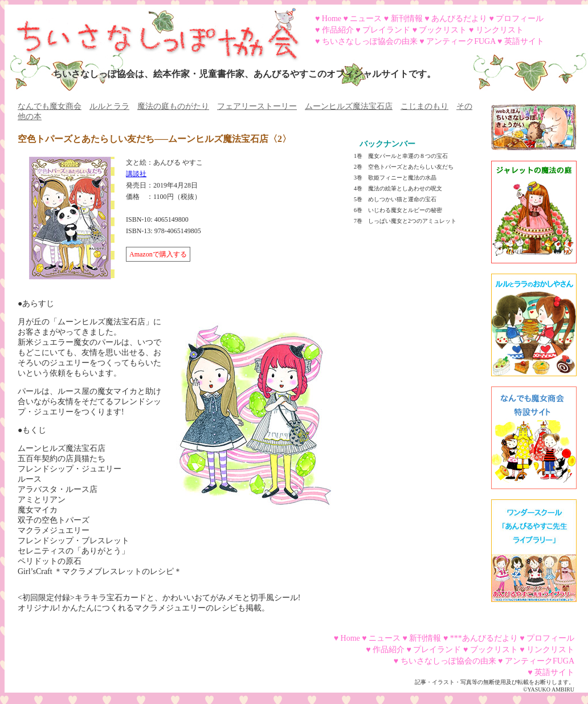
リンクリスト (500, 30)
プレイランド (386, 30)
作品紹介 (338, 30)
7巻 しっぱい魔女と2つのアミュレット (405, 221)
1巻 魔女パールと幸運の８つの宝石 (401, 156)
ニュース (366, 19)
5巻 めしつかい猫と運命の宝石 (395, 199)
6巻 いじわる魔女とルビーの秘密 (398, 210)
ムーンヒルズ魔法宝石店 (349, 106)
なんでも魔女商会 (50, 106)
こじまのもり (424, 106)
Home (332, 19)
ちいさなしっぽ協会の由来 (370, 41)
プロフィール (520, 19)
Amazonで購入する (158, 254)
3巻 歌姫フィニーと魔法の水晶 (395, 178)
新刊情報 (407, 19)
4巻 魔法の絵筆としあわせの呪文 (398, 188)
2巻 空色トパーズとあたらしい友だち (404, 167)
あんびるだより (459, 19)
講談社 (136, 174)
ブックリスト (443, 30)
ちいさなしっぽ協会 (153, 30)
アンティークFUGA (461, 41)
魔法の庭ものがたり (173, 106)
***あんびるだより (484, 638)
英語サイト (524, 41)
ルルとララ (109, 106)
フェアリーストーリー (257, 106)
